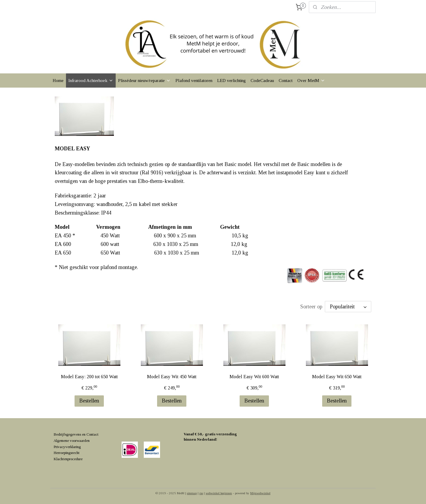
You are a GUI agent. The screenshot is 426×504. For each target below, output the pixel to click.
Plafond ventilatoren (194, 80)
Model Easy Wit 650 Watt (337, 377)
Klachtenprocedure (68, 459)
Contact (286, 80)
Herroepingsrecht (67, 453)
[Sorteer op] (348, 307)
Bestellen (89, 401)
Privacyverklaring (67, 447)
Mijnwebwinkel (260, 493)
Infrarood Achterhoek (91, 80)
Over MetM (311, 80)
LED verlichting (231, 80)
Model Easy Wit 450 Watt (172, 377)
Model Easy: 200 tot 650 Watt (89, 377)
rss (201, 493)
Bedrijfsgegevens (67, 434)
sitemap (192, 493)
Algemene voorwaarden (72, 441)
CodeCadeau (262, 80)
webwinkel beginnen (219, 493)
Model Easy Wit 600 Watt (254, 377)
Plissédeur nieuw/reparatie (144, 80)
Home (58, 80)
